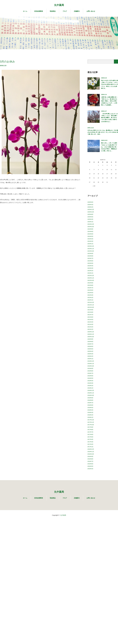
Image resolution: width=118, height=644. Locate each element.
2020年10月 (91, 337)
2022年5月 (90, 293)
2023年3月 (90, 268)
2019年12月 (91, 361)
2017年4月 (90, 439)
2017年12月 (91, 420)
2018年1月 (90, 417)
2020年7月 (90, 344)
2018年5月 (90, 408)
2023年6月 (90, 261)
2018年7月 (90, 403)
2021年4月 (90, 322)
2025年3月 (90, 219)
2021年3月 (90, 324)
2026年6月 (90, 202)
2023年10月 (91, 251)
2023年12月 (91, 246)
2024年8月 (90, 232)
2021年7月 (90, 315)
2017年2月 (90, 444)
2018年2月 (90, 415)
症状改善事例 (39, 11)
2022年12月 (91, 276)
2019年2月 (90, 386)
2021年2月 (90, 327)
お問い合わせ (91, 11)
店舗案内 (77, 11)
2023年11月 (91, 249)
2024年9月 (90, 229)
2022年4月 (90, 295)
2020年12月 (91, 332)
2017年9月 (90, 427)
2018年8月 (90, 400)
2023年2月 (90, 271)
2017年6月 (90, 434)
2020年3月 (90, 354)
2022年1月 (90, 300)
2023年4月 (90, 266)
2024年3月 (90, 241)
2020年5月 (90, 349)
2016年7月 (90, 461)
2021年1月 (90, 329)
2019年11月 (91, 364)
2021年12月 (91, 302)
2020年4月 (90, 351)
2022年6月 (90, 290)
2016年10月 (91, 454)
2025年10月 (91, 212)
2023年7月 (90, 258)
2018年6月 (90, 405)
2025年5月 (90, 217)
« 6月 (94, 186)
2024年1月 (90, 244)
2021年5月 (90, 320)
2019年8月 (90, 371)
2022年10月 (91, 280)
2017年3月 (90, 442)
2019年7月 (90, 373)
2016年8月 (90, 459)
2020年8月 (90, 342)
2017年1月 (90, 447)
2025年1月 (90, 222)
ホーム (25, 11)
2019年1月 (90, 388)
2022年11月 (91, 278)
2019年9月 (90, 368)
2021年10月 (91, 307)
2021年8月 (90, 312)
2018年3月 (90, 412)
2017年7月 (90, 432)
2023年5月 (90, 263)
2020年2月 (90, 356)
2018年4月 (90, 410)
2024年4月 (90, 239)
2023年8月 (90, 256)
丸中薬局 (59, 5)
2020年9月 (90, 339)
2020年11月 (91, 334)
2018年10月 (91, 395)
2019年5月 (90, 378)
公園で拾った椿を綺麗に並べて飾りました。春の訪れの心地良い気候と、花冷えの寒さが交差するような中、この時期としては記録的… (109, 101)
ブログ (65, 11)
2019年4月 (90, 381)
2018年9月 (90, 398)
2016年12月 (91, 449)
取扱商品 (53, 11)
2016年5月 (90, 466)
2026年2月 (90, 207)
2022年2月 (90, 298)
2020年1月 (90, 359)
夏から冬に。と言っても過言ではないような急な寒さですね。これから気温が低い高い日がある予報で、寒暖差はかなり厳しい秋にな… (109, 147)
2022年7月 (90, 288)
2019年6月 (90, 376)
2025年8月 (90, 214)
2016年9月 (90, 457)
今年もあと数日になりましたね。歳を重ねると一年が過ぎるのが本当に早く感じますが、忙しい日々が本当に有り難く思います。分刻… (103, 132)
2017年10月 (91, 425)
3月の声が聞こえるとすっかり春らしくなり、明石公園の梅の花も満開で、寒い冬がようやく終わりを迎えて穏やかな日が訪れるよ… (110, 118)
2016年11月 (91, 452)
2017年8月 (90, 430)
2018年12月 (91, 390)
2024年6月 (90, 234)
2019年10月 (91, 366)
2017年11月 (91, 422)
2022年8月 (90, 285)
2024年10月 (91, 227)
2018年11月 (91, 393)
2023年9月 (90, 254)
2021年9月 (90, 310)
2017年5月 (90, 437)
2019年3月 (90, 383)
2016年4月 (90, 469)
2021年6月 (90, 317)
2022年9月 (90, 283)
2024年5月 (90, 236)
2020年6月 (90, 346)
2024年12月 (91, 224)
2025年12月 (91, 210)
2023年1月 (90, 273)
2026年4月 (90, 205)
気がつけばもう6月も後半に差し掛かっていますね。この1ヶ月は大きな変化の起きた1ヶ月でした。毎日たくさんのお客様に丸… (110, 84)
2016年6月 (90, 464)
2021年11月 (91, 305)
